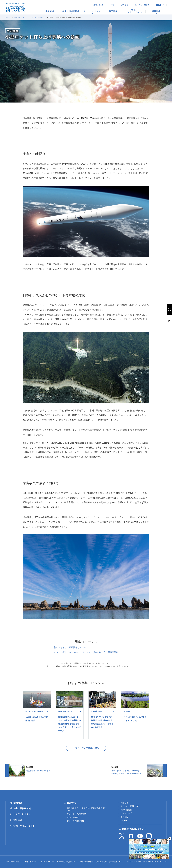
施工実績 (18, 820)
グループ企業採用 (74, 821)
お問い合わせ (98, 5)
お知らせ (125, 5)
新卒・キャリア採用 (75, 814)
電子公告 (124, 817)
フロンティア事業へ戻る (87, 748)
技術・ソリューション (24, 826)
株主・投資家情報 (22, 808)
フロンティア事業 (36, 17)
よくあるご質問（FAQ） (131, 806)
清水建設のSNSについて (134, 829)
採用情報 (71, 803)
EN (164, 5)
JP (159, 5)
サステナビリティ (22, 814)
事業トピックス (20, 17)
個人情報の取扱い (14, 862)
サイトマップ (126, 813)
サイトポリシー (31, 862)
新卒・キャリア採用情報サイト (69, 647)
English (124, 820)
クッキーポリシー (47, 862)
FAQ (112, 5)
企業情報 (18, 803)
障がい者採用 (72, 817)
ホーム (8, 17)
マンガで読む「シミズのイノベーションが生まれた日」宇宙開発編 (86, 652)
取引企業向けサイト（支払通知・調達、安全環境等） (100, 862)
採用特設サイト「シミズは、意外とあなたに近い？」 (87, 809)
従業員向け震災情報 (66, 862)
